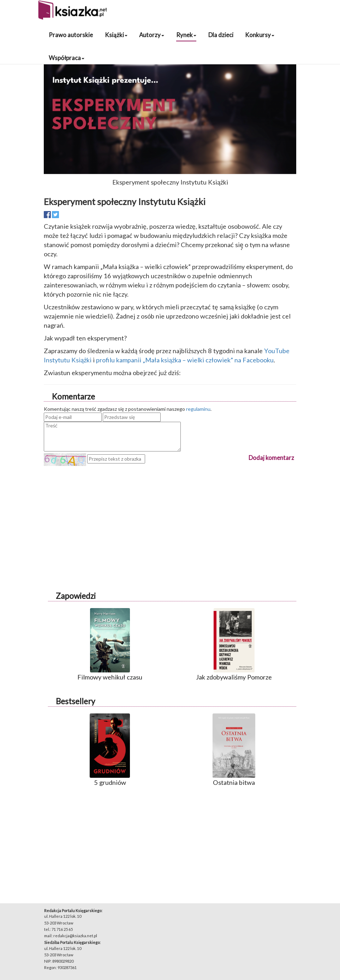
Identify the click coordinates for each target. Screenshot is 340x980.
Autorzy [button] (152, 35)
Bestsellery (75, 701)
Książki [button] (116, 35)
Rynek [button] (186, 35)
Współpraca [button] (67, 58)
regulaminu (198, 409)
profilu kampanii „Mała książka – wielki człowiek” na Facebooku (185, 360)
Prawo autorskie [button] (71, 35)
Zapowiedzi (76, 596)
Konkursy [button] (260, 35)
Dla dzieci (221, 35)
